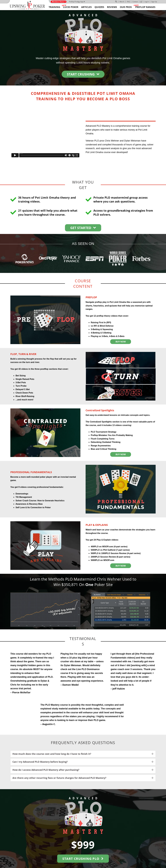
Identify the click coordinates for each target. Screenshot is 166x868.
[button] (153, 754)
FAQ (128, 2)
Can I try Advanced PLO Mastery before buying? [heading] (40, 762)
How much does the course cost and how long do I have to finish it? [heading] (52, 754)
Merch (122, 2)
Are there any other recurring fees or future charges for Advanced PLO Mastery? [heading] (59, 778)
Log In (147, 2)
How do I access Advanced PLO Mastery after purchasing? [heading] (46, 770)
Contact (135, 2)
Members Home (58, 2)
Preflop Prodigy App (76, 2)
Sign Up (154, 2)
